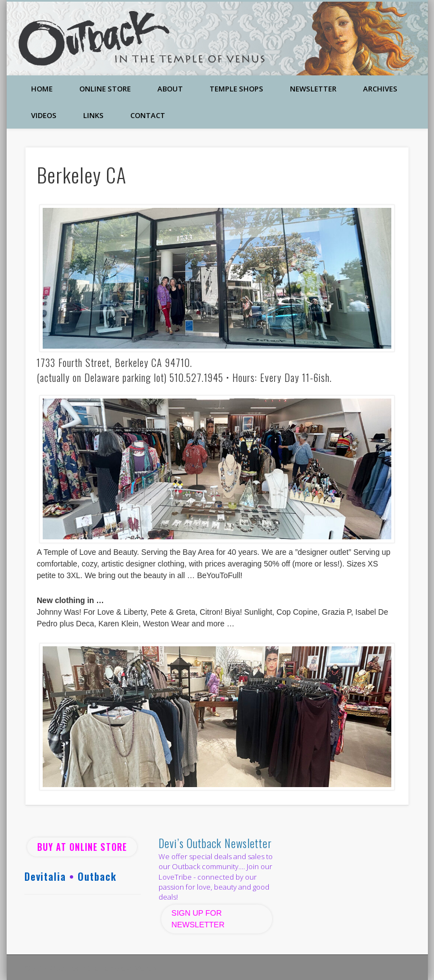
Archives (380, 89)
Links (93, 115)
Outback (97, 876)
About (170, 89)
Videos (44, 115)
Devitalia (45, 876)
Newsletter (313, 89)
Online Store (105, 89)
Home (42, 89)
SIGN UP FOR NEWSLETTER (199, 919)
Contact (148, 115)
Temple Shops (236, 89)
